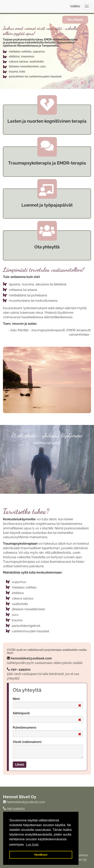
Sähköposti (21, 713)
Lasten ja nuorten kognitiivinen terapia (47, 121)
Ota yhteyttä (75, 20)
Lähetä (20, 765)
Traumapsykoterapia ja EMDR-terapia (47, 163)
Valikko (75, 6)
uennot (31, 205)
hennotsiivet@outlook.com (31, 658)
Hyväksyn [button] (41, 855)
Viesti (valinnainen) (27, 742)
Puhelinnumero (25, 728)
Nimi (16, 699)
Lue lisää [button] (32, 845)
